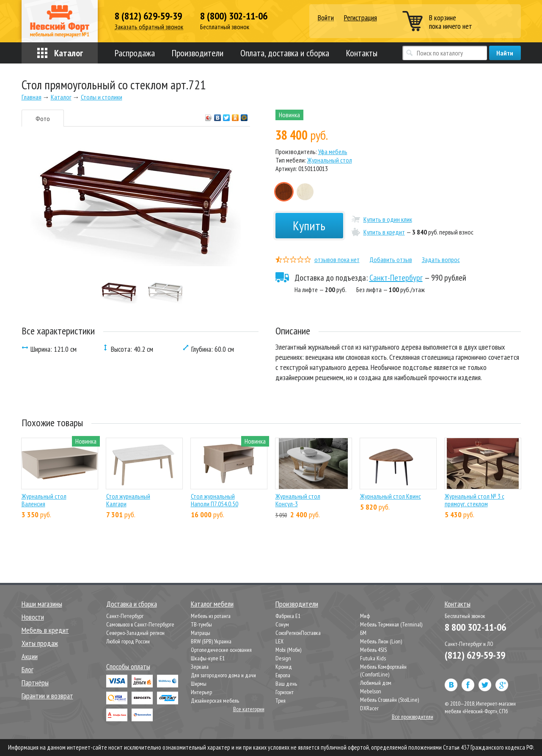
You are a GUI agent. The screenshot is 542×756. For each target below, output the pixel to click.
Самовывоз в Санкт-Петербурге (140, 624)
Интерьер (201, 692)
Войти (326, 18)
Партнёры (35, 683)
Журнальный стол (330, 160)
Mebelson (371, 691)
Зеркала (200, 667)
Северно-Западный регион (135, 633)
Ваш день (286, 684)
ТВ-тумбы (201, 624)
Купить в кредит (384, 232)
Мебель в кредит (45, 630)
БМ (363, 633)
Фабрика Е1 (288, 616)
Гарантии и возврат (47, 696)
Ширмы (199, 684)
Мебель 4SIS (373, 650)
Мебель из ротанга (211, 616)
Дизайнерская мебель (215, 701)
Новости (33, 617)
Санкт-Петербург (396, 278)
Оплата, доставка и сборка (285, 53)
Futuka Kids (373, 658)
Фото (43, 119)
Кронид (284, 667)
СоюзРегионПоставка (298, 633)
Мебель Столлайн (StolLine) (389, 700)
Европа (283, 675)
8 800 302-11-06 (475, 627)
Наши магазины (42, 604)
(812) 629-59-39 (475, 655)
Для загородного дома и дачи (223, 675)
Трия (281, 701)
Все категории (249, 709)
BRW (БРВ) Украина (211, 641)
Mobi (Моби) (288, 650)
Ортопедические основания (221, 650)
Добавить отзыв (391, 259)
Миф (365, 616)
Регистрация (360, 18)
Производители (198, 53)
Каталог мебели (212, 604)
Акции (30, 656)
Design (283, 658)
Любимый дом (376, 683)
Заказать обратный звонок (149, 27)
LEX (279, 641)
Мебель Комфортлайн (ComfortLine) (383, 670)
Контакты (362, 53)
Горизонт (285, 692)
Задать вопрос (441, 259)
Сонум (282, 624)
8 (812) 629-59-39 (148, 16)
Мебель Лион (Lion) (381, 641)
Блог (28, 669)
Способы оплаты (128, 666)
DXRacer (369, 708)
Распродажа (135, 53)
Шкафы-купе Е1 (208, 658)
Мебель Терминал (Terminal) (391, 624)
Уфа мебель (333, 152)
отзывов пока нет (337, 259)
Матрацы (201, 633)
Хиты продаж (40, 643)
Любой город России (128, 641)
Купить (309, 225)
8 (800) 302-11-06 (234, 16)
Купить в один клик (388, 219)
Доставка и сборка (132, 604)
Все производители (413, 717)
